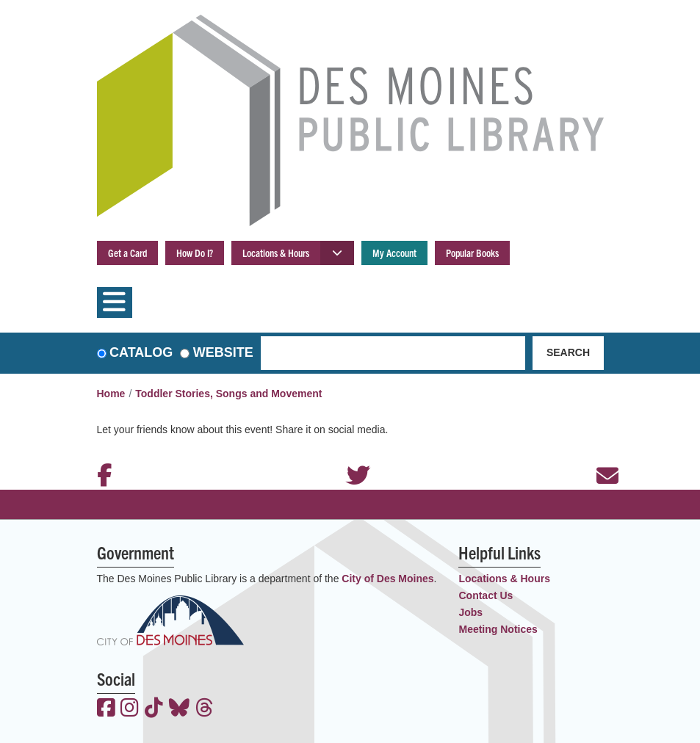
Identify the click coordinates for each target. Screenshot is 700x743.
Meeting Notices (498, 629)
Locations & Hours (276, 253)
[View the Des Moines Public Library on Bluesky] (179, 709)
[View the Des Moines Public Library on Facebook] (106, 709)
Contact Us (486, 595)
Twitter (350, 456)
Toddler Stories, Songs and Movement (228, 394)
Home (111, 394)
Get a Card (127, 253)
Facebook (101, 456)
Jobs (470, 612)
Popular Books (472, 253)
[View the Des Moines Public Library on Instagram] (130, 709)
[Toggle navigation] (115, 302)
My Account (394, 253)
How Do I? (195, 253)
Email (600, 456)
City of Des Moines (387, 579)
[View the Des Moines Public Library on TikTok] (154, 709)
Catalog (141, 352)
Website (223, 352)
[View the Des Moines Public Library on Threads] (205, 709)
